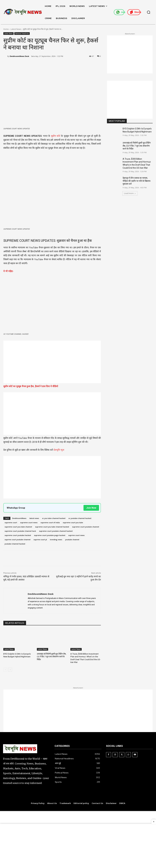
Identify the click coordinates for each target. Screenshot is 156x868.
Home (6, 29)
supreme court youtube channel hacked (56, 531)
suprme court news (76, 535)
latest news (34, 518)
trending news (56, 540)
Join (120, 12)
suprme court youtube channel (18, 540)
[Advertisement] (52, 362)
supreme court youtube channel (86, 527)
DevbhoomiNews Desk (19, 56)
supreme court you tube (73, 522)
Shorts (135, 12)
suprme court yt (40, 540)
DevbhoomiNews (19, 518)
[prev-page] (5, 669)
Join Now (91, 508)
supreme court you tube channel (18, 527)
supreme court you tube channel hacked (52, 527)
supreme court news (29, 522)
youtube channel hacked (15, 544)
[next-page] (10, 669)
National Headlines (22, 34)
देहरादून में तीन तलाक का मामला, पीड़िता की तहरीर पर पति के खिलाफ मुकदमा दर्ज (137, 181)
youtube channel (72, 540)
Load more (130, 193)
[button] (149, 12)
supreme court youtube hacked (18, 535)
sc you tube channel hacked (54, 518)
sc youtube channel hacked (80, 518)
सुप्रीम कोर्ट (56, 136)
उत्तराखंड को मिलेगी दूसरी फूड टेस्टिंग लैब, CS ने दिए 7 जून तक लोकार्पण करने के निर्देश (51, 657)
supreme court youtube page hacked (50, 535)
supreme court (11, 522)
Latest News (16, 29)
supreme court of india (50, 522)
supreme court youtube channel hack (20, 531)
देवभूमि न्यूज (59, 450)
